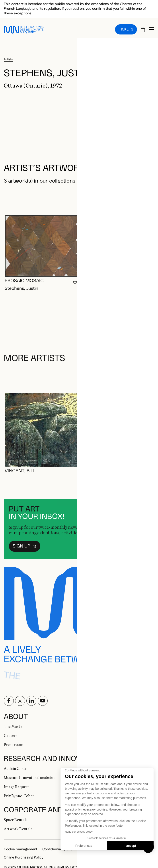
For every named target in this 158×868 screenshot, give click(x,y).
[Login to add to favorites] (75, 277)
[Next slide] (149, 193)
